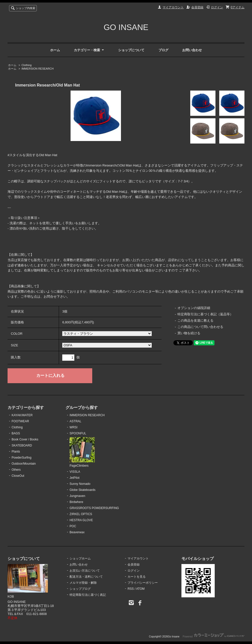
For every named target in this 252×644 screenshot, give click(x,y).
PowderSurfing (22, 458)
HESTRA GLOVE (81, 520)
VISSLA (75, 472)
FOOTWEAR (20, 421)
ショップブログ (80, 589)
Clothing (26, 65)
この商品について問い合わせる (200, 327)
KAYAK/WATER (22, 415)
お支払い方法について (85, 571)
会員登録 (197, 7)
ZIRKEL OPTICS (81, 514)
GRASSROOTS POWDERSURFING (94, 508)
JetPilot (74, 478)
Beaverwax (77, 532)
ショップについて (131, 50)
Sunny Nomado (80, 484)
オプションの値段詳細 (194, 308)
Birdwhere (76, 502)
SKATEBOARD (22, 445)
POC (73, 526)
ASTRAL (75, 421)
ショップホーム (80, 558)
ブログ (163, 50)
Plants (16, 452)
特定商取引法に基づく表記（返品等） (205, 314)
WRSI (73, 427)
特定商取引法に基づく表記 (88, 595)
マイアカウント (173, 7)
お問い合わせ (192, 50)
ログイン (217, 7)
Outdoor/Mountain (24, 464)
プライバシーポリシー (143, 583)
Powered (214, 637)
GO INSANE (126, 27)
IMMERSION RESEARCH (38, 69)
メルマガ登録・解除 (83, 583)
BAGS (16, 433)
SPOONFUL (78, 433)
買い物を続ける (189, 333)
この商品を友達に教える (195, 320)
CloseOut (18, 476)
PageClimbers (82, 452)
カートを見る (137, 577)
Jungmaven (77, 496)
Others (16, 470)
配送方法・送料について (86, 577)
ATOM (140, 589)
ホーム (55, 50)
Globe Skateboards (83, 490)
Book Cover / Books (25, 439)
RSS (131, 589)
